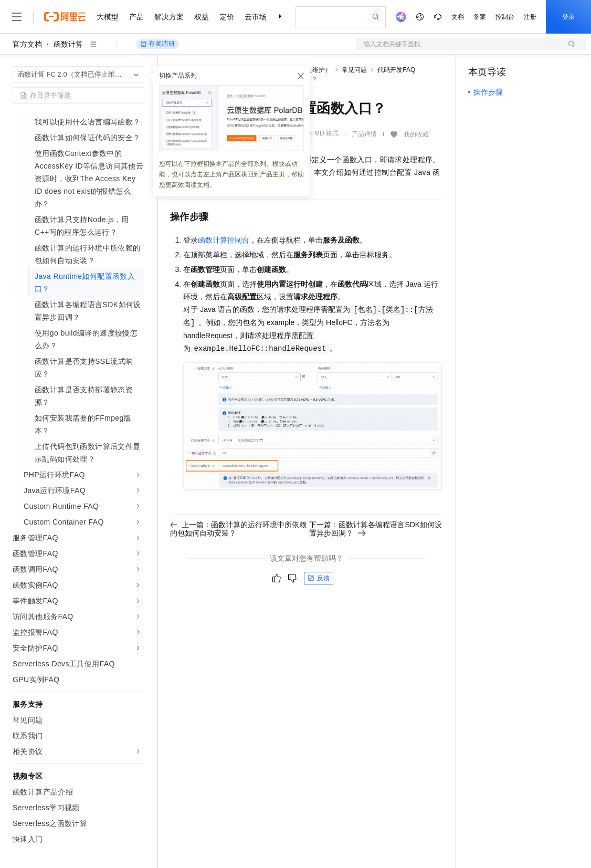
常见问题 (354, 70)
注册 (530, 17)
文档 (458, 17)
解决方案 (169, 17)
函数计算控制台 (224, 240)
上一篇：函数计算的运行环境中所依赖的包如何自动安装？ (238, 529)
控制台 (505, 17)
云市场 (256, 17)
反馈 (319, 578)
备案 (480, 17)
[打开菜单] (17, 17)
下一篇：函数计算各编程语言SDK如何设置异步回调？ (376, 529)
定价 (227, 17)
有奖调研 (157, 44)
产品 (136, 17)
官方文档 (27, 44)
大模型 (108, 17)
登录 (568, 17)
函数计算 (68, 44)
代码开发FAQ (396, 70)
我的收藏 (416, 134)
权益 (202, 17)
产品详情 (364, 134)
